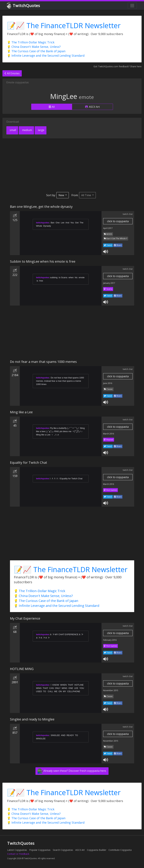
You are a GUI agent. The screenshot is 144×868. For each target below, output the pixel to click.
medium (27, 130)
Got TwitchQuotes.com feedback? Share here (118, 66)
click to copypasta (118, 221)
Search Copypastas (63, 850)
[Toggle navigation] (132, 6)
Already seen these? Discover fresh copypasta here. (72, 771)
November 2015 (111, 690)
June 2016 (108, 383)
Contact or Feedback (18, 854)
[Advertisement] (72, 165)
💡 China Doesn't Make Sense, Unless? (34, 47)
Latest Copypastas (17, 850)
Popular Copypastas (40, 850)
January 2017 (109, 283)
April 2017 (108, 228)
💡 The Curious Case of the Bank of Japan (36, 51)
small (13, 130)
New (62, 195)
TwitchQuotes (24, 6)
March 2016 (109, 434)
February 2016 (110, 640)
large (41, 130)
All (52, 107)
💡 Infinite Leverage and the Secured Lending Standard (46, 56)
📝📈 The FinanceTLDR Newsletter (64, 25)
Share (118, 245)
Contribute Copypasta (120, 850)
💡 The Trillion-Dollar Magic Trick (31, 42)
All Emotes (12, 73)
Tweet (108, 245)
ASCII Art (92, 107)
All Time (86, 195)
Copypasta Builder (97, 850)
